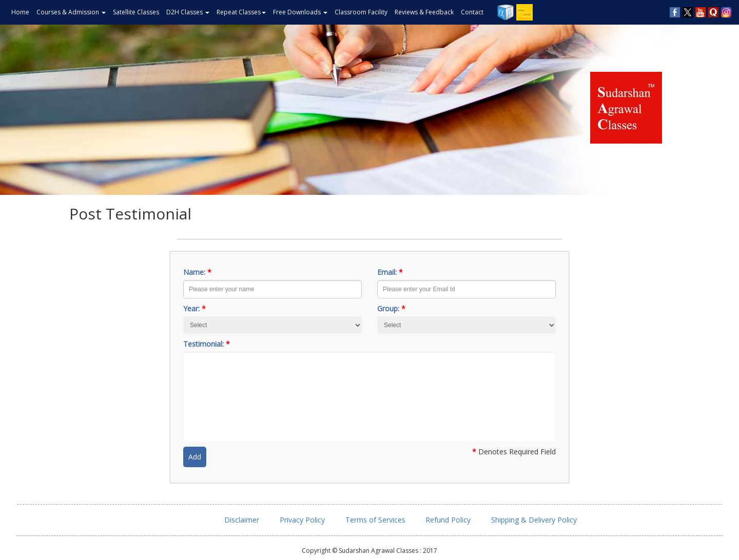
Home (20, 12)
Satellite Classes (136, 12)
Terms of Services (375, 520)
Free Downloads (300, 12)
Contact (472, 12)
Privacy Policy (302, 520)
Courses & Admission (71, 12)
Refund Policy (448, 520)
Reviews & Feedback (424, 12)
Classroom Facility (361, 12)
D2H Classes (188, 12)
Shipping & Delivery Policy (534, 520)
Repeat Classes (241, 12)
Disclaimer (242, 520)
